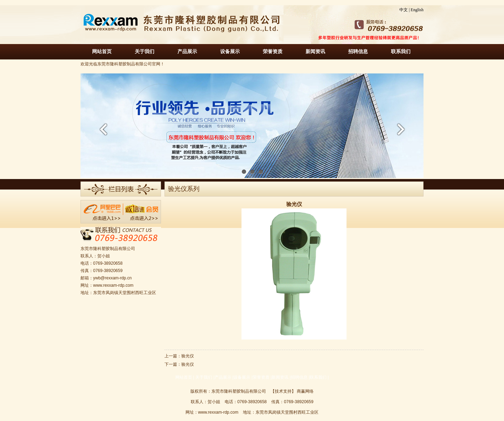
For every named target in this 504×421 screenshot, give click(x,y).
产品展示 (187, 52)
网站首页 (102, 52)
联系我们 (401, 52)
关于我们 (145, 52)
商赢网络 (305, 391)
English (417, 10)
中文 (404, 10)
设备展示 (230, 52)
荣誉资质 (273, 52)
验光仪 (188, 356)
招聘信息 (358, 52)
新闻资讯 (315, 52)
